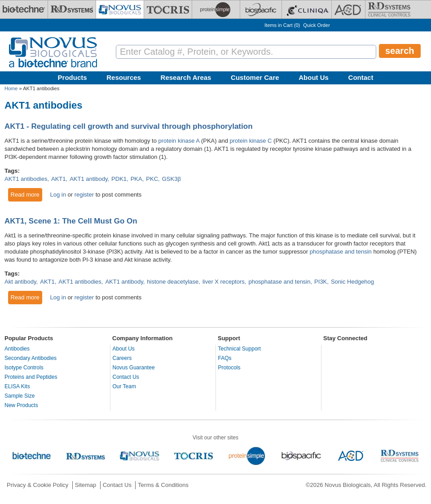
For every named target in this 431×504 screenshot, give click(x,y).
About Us (314, 77)
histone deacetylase (173, 282)
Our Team (124, 386)
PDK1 (119, 179)
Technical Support (240, 349)
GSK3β (172, 179)
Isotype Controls (24, 368)
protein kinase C (251, 141)
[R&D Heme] (389, 9)
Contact (361, 77)
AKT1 (59, 179)
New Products (21, 405)
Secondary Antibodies (31, 358)
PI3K (321, 282)
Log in (58, 195)
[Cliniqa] (307, 9)
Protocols (229, 368)
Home (11, 88)
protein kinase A (179, 141)
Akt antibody (20, 282)
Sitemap (86, 485)
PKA (136, 179)
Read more (27, 194)
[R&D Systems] (72, 9)
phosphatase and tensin (341, 252)
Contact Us (126, 377)
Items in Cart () (282, 25)
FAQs (225, 358)
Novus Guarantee (134, 368)
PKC (152, 179)
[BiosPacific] (261, 9)
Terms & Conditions (163, 485)
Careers (122, 358)
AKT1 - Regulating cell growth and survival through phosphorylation (129, 126)
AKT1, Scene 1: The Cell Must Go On (71, 221)
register (84, 195)
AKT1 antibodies (26, 179)
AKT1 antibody (88, 179)
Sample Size (20, 396)
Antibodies (17, 349)
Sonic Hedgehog (352, 282)
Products (73, 77)
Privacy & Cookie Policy (37, 485)
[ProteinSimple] (216, 9)
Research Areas (186, 77)
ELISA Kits (17, 386)
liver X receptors (224, 282)
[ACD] (348, 9)
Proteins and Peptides (31, 377)
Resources (124, 77)
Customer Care (255, 77)
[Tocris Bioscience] (168, 9)
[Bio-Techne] (24, 9)
